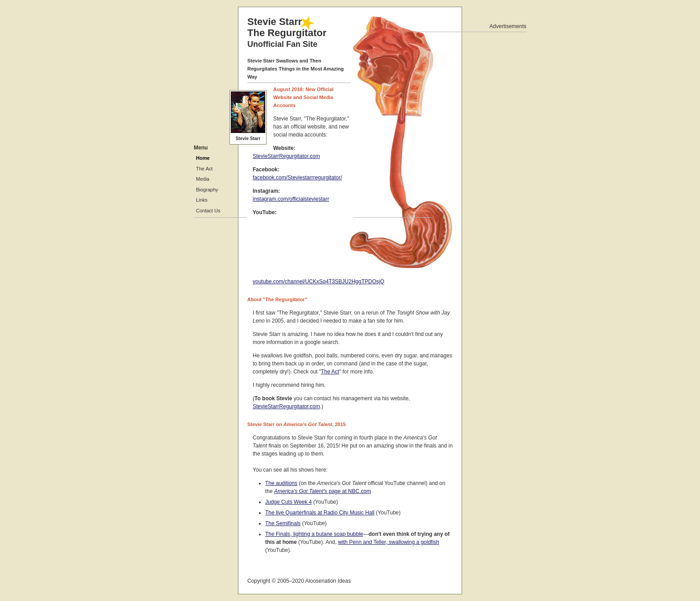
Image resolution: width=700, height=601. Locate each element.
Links (202, 200)
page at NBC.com (323, 491)
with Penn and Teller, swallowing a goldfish (389, 542)
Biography (207, 190)
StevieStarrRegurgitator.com (286, 156)
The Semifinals (283, 523)
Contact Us (208, 211)
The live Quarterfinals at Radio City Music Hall (320, 513)
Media (203, 179)
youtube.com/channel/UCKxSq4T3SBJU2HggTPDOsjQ (319, 282)
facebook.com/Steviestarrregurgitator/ (297, 178)
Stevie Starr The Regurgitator (287, 32)
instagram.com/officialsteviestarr (291, 199)
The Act (330, 372)
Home (203, 158)
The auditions (281, 483)
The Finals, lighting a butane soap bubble (314, 534)
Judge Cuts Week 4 (289, 502)
